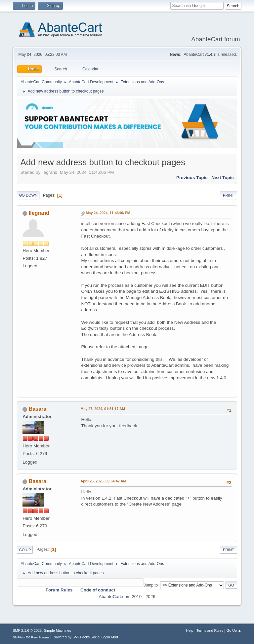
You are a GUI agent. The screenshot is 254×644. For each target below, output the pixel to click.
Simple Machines (58, 630)
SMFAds (19, 637)
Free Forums (40, 637)
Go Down (28, 195)
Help (190, 630)
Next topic (222, 178)
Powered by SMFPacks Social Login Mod (85, 637)
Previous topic (192, 178)
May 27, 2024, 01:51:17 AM (103, 409)
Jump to (151, 585)
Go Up (25, 550)
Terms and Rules (210, 630)
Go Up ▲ (234, 630)
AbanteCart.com (114, 597)
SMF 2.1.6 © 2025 (27, 630)
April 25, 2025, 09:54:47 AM (103, 481)
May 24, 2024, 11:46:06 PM (108, 213)
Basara (38, 409)
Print (229, 195)
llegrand (39, 213)
